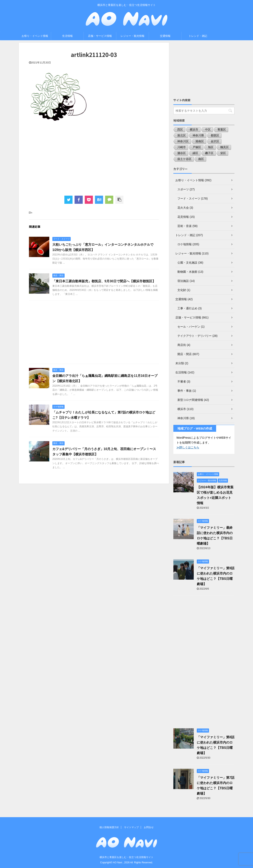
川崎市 (181, 147)
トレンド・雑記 (198, 36)
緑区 (195, 153)
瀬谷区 (181, 153)
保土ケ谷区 (184, 159)
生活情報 (67, 36)
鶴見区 (224, 147)
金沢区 (215, 141)
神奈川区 (183, 141)
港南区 (200, 141)
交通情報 (165, 36)
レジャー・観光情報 (133, 36)
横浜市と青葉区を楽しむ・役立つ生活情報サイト (126, 857)
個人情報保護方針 (109, 827)
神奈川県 (198, 135)
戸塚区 (197, 147)
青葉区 (222, 130)
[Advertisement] (94, 161)
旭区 (211, 147)
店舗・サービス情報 (100, 36)
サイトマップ (131, 827)
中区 (208, 130)
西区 (180, 130)
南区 (201, 159)
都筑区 (215, 135)
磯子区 (209, 153)
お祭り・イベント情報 (35, 36)
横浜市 (194, 130)
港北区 (181, 135)
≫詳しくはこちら (188, 447)
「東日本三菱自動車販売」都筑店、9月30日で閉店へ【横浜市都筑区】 (104, 281)
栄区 (223, 153)
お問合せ (149, 827)
